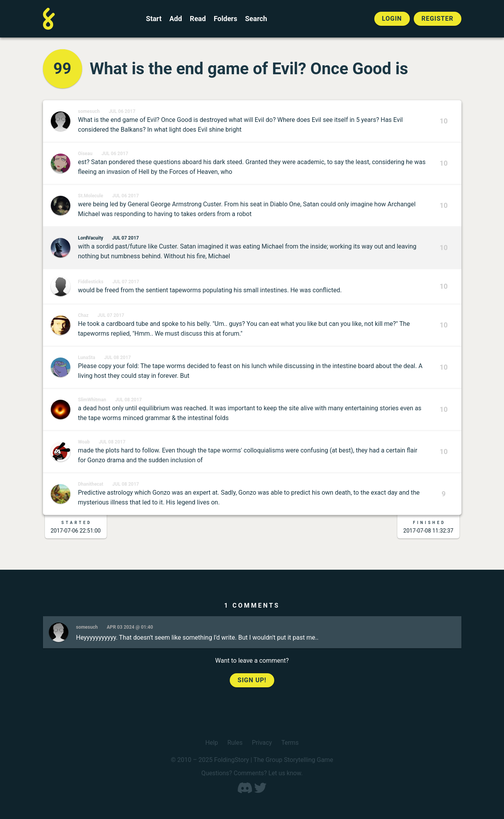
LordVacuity (91, 238)
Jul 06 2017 (122, 111)
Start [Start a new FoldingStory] (154, 19)
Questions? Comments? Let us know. (252, 773)
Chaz (83, 315)
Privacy (262, 743)
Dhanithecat (91, 484)
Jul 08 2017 (118, 358)
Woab (84, 442)
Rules (235, 743)
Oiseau (85, 154)
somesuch (89, 111)
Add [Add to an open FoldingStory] (175, 19)
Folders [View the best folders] (225, 19)
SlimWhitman (92, 400)
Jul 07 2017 (125, 238)
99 (63, 69)
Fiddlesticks (91, 282)
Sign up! (252, 680)
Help (212, 743)
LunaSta (87, 358)
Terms (290, 743)
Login (392, 19)
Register (438, 19)
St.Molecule (91, 196)
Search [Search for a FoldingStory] (256, 19)
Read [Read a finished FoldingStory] (198, 19)
